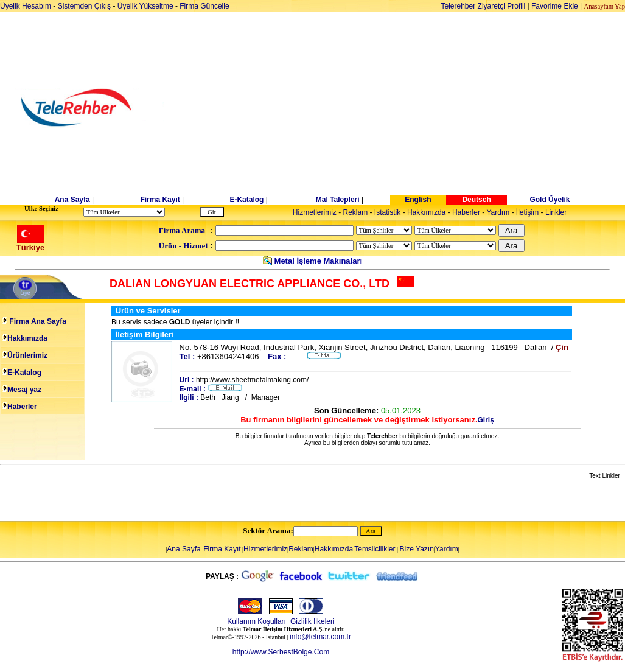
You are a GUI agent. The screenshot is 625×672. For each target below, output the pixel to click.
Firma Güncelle (204, 6)
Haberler (466, 212)
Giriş (486, 420)
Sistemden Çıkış (84, 6)
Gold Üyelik (550, 200)
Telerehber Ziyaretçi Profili (484, 6)
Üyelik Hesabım (26, 6)
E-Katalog (246, 200)
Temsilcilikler (375, 549)
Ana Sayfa (72, 200)
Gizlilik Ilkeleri (312, 621)
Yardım (498, 212)
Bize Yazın (417, 549)
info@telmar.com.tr (320, 637)
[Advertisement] (406, 108)
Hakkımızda (426, 212)
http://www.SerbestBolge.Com (281, 652)
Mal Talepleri (338, 200)
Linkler (556, 212)
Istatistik (387, 212)
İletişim (527, 212)
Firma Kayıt (160, 200)
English (418, 200)
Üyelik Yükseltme (145, 6)
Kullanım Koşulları (257, 621)
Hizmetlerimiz (315, 212)
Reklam (356, 212)
